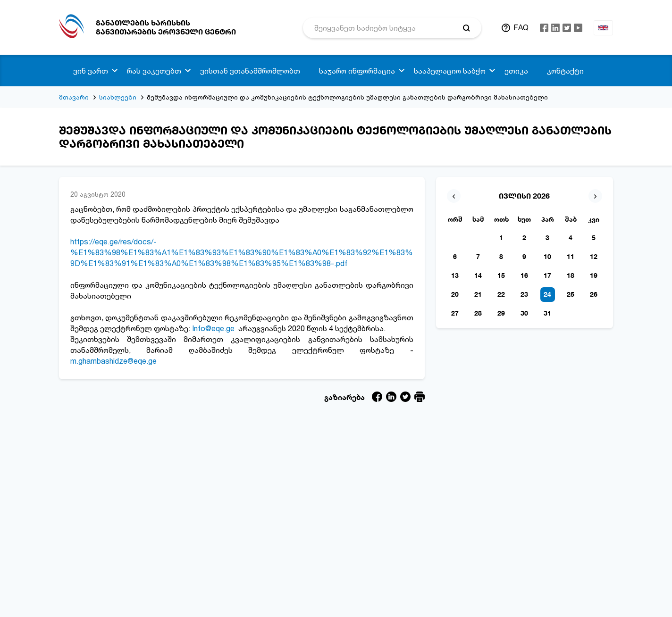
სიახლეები (118, 97)
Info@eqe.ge (213, 328)
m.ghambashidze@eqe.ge (113, 361)
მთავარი (74, 97)
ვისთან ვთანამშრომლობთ (250, 71)
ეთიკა (516, 71)
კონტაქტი (565, 71)
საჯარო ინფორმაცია (357, 71)
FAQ (521, 27)
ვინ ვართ (91, 71)
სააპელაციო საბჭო (450, 71)
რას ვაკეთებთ (154, 71)
